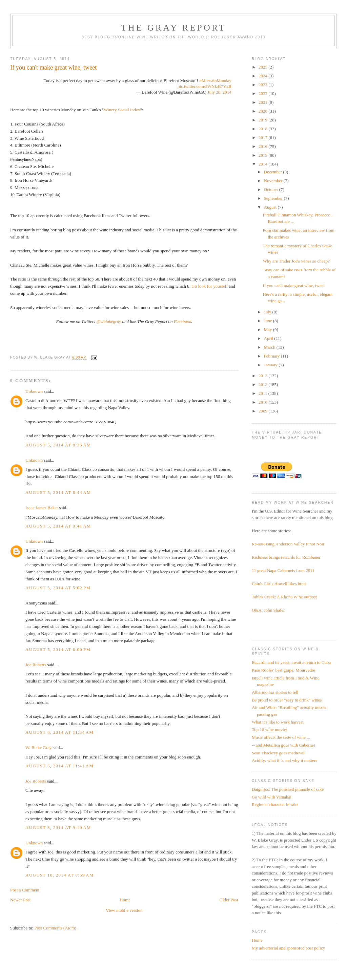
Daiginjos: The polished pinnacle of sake (288, 789)
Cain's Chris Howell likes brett (279, 584)
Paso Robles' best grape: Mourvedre (283, 670)
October (272, 189)
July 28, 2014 (219, 92)
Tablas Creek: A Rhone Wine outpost (284, 597)
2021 (263, 102)
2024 (263, 76)
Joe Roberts (36, 665)
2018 (263, 129)
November (274, 181)
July (268, 312)
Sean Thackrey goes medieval (278, 753)
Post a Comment (25, 890)
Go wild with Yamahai (272, 797)
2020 (263, 111)
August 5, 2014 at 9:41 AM (58, 526)
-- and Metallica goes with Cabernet (283, 745)
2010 (263, 402)
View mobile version (124, 910)
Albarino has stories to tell (275, 692)
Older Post (229, 900)
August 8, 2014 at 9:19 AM (58, 828)
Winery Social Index (122, 110)
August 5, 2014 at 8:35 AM (58, 445)
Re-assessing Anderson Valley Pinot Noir (288, 544)
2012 (263, 385)
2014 (263, 164)
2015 (263, 155)
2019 (263, 120)
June (269, 321)
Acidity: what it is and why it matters (284, 760)
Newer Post (20, 900)
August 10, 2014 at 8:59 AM (59, 875)
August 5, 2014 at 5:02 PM (58, 588)
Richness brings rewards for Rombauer (286, 557)
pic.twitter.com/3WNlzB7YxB (205, 86)
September (274, 198)
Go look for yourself (210, 286)
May (269, 330)
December (274, 172)
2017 (263, 138)
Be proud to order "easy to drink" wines (287, 700)
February (272, 356)
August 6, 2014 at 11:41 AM (59, 766)
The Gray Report (173, 28)
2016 (263, 146)
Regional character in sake (275, 804)
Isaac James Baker (42, 508)
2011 (263, 393)
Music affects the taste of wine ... (281, 737)
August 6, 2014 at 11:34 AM (59, 732)
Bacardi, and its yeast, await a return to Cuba (291, 662)
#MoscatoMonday (215, 81)
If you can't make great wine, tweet (293, 285)
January (271, 365)
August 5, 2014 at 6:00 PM (58, 649)
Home (125, 900)
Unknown (34, 391)
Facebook (182, 321)
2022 (263, 93)
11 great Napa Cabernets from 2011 (283, 570)
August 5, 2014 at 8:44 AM (58, 492)
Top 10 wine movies (270, 729)
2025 (263, 67)
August (271, 207)
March (270, 347)
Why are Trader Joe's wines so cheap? (296, 261)
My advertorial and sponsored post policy (288, 948)
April (269, 338)
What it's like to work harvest (278, 722)
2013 (263, 376)
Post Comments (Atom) (56, 928)
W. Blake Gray (38, 747)
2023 (263, 85)
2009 (263, 411)
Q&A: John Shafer (268, 610)
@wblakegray (109, 321)
